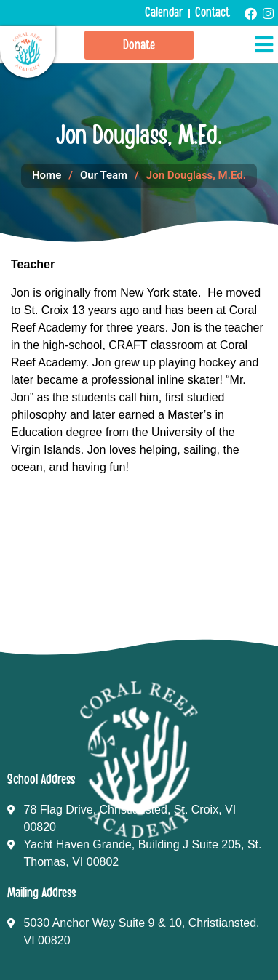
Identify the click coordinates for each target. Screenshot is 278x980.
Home (47, 175)
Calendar (164, 13)
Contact (213, 13)
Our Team (104, 175)
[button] (263, 45)
